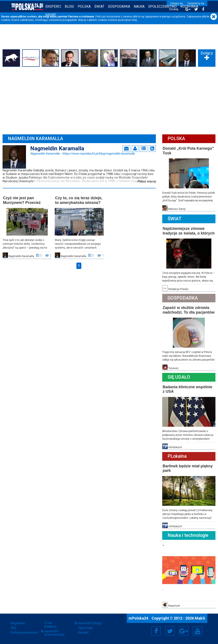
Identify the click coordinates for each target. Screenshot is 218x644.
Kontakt (83, 633)
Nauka (139, 6)
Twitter (170, 631)
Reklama (50, 627)
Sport (51, 15)
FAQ (13, 628)
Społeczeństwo (162, 6)
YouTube (198, 631)
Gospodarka (119, 6)
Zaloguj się (176, 3)
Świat (99, 6)
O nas (48, 623)
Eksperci (53, 6)
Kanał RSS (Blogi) (90, 623)
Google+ (184, 631)
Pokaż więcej (147, 181)
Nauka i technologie (188, 535)
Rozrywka (189, 6)
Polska (84, 6)
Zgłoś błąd (85, 628)
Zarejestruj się (196, 3)
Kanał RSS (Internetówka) (54, 633)
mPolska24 (139, 618)
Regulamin (18, 623)
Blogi (69, 6)
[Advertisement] (109, 100)
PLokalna (177, 456)
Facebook (156, 631)
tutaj (134, 20)
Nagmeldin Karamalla (82, 153)
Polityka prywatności (24, 633)
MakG (200, 618)
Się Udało (179, 377)
